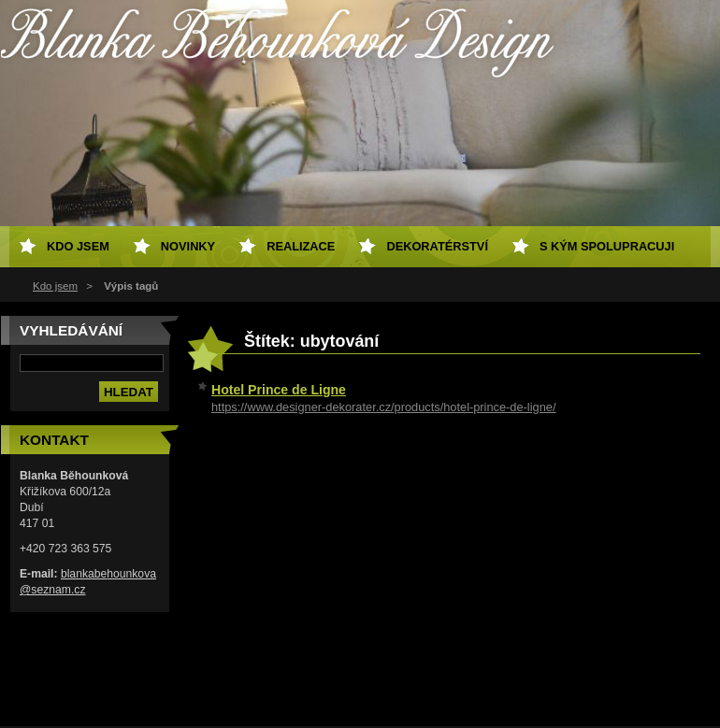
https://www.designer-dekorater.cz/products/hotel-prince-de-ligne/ (383, 407)
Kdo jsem (55, 286)
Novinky (188, 246)
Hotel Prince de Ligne (279, 390)
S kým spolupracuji (607, 246)
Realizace (301, 246)
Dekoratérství (437, 246)
